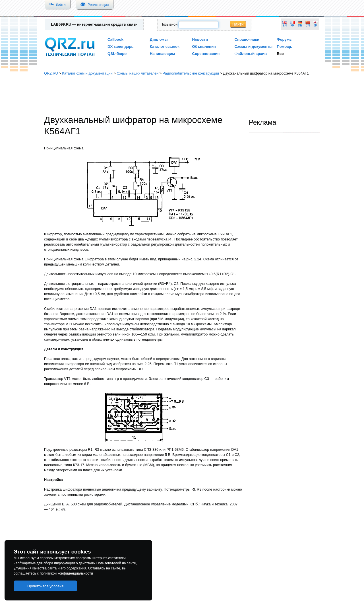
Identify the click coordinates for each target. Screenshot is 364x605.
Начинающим (162, 54)
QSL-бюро (117, 54)
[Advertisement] (182, 95)
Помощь (285, 47)
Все (280, 54)
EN (285, 25)
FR (292, 25)
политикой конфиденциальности (66, 573)
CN (308, 25)
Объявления (204, 47)
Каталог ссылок (165, 47)
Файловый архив (250, 54)
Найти (238, 24)
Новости (200, 39)
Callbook (115, 39)
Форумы (285, 39)
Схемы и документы (253, 47)
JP (315, 25)
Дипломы (159, 39)
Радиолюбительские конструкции (191, 73)
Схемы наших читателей (137, 73)
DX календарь (121, 47)
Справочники (247, 39)
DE (300, 25)
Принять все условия (45, 586)
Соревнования (206, 54)
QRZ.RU (51, 73)
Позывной (169, 24)
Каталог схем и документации (87, 73)
